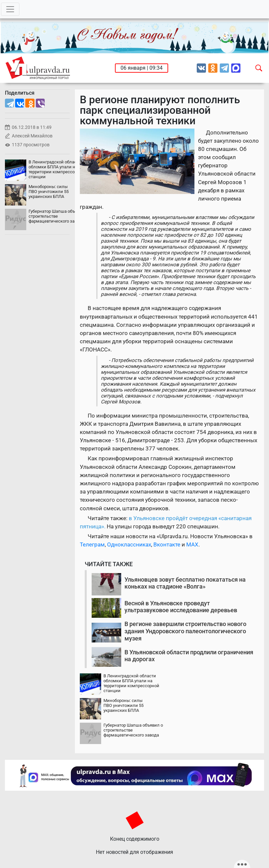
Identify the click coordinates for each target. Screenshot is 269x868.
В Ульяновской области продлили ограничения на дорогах (189, 656)
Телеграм (92, 544)
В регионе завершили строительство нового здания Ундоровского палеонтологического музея (185, 631)
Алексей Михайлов (32, 136)
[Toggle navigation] (10, 9)
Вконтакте (167, 544)
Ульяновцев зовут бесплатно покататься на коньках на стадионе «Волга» (185, 583)
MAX (192, 544)
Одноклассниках (129, 544)
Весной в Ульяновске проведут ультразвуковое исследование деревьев (181, 607)
